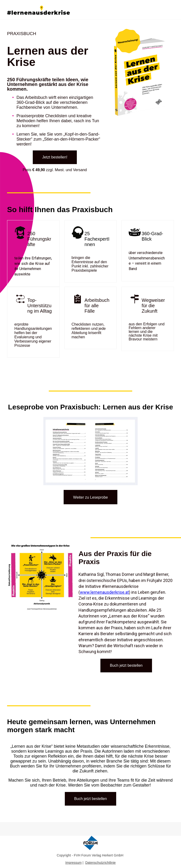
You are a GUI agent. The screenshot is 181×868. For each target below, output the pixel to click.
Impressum (73, 863)
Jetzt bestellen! (55, 157)
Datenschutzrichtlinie (101, 863)
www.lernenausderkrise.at (104, 592)
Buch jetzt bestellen (126, 665)
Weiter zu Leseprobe (90, 497)
